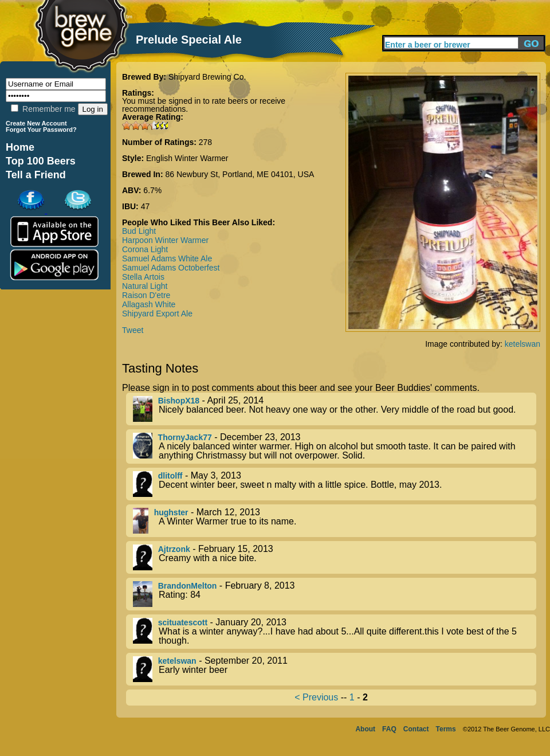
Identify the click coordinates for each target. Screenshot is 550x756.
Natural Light (145, 286)
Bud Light (139, 231)
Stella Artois (143, 277)
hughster (171, 512)
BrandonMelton (188, 586)
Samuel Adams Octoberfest (171, 268)
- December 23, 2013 (335, 446)
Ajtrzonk (174, 549)
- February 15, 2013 (335, 557)
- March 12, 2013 (335, 521)
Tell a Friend (36, 175)
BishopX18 (179, 401)
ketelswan (522, 344)
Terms (446, 729)
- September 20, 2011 (335, 669)
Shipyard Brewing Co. (207, 77)
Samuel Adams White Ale (167, 258)
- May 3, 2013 (335, 484)
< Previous (316, 697)
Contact (416, 729)
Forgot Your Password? (41, 130)
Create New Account (36, 123)
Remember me (43, 109)
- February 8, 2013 (335, 594)
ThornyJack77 (185, 437)
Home (20, 147)
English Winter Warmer (187, 158)
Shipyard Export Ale (157, 314)
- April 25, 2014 (335, 409)
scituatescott (183, 622)
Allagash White (149, 304)
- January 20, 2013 (335, 632)
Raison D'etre (146, 295)
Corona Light (145, 249)
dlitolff (170, 476)
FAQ (389, 729)
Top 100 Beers (41, 161)
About (365, 729)
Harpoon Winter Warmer (165, 240)
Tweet (133, 330)
